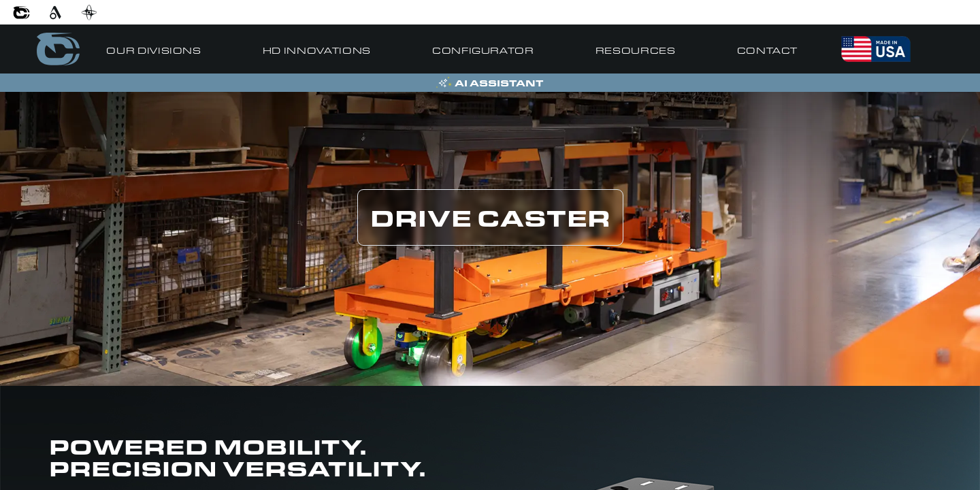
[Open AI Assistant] (490, 83)
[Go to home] (58, 49)
